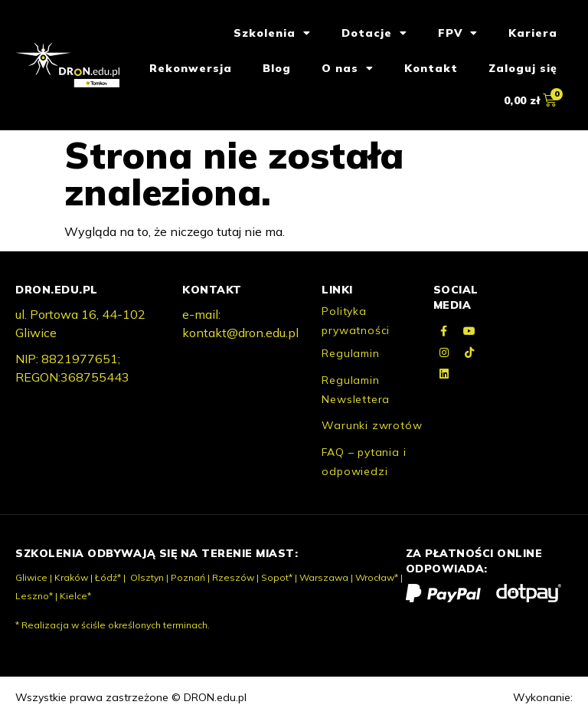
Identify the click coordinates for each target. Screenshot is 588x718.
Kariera (533, 33)
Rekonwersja (191, 68)
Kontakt (431, 68)
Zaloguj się (523, 68)
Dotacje (374, 33)
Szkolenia (272, 33)
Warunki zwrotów (372, 425)
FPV (458, 33)
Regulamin (350, 353)
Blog (277, 68)
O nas (348, 68)
